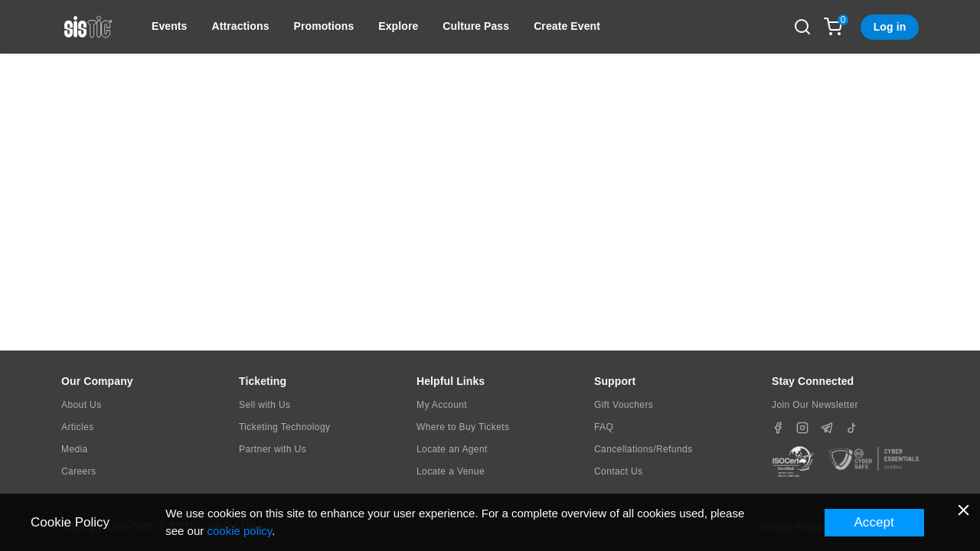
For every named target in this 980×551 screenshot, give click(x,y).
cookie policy (239, 531)
